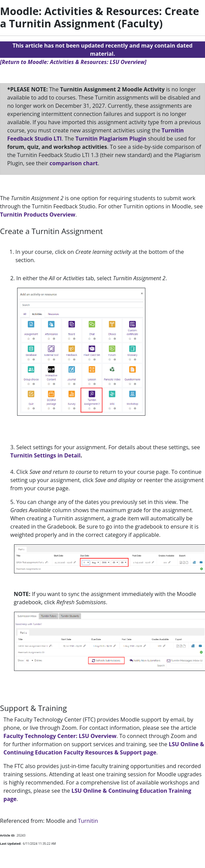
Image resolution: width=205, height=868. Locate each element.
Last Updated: (11, 844)
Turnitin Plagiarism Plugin (112, 139)
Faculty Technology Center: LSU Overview (60, 736)
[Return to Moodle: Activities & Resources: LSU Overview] (73, 62)
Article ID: (8, 835)
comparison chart (74, 163)
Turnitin (88, 821)
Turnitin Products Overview (38, 215)
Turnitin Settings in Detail (45, 455)
